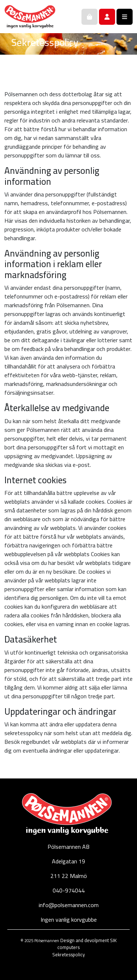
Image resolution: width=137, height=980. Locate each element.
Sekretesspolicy (68, 954)
